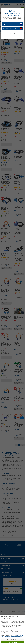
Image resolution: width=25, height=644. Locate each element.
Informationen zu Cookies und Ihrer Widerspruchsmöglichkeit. (12, 636)
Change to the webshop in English (12, 24)
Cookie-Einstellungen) (13, 639)
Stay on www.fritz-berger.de (12, 28)
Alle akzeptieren (12, 642)
